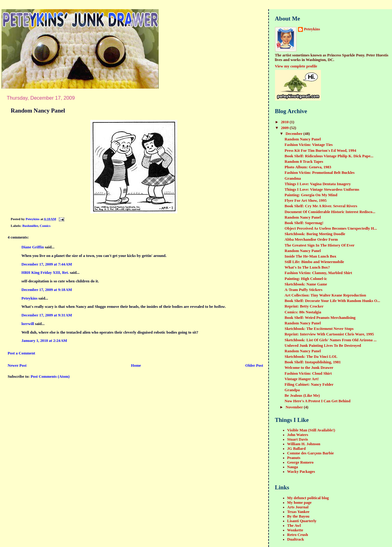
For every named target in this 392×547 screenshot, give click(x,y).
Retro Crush (298, 535)
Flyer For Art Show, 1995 (305, 201)
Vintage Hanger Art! (302, 379)
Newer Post (17, 365)
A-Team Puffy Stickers (303, 290)
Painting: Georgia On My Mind (311, 195)
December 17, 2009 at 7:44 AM (47, 264)
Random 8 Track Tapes (304, 162)
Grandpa (292, 390)
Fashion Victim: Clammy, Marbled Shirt (318, 273)
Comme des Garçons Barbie (311, 453)
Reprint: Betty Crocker (304, 306)
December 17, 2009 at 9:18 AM (47, 290)
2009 (285, 128)
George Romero (300, 462)
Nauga (293, 467)
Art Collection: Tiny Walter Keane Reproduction (325, 295)
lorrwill (28, 324)
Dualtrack (296, 539)
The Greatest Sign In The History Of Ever (319, 245)
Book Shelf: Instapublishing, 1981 (313, 362)
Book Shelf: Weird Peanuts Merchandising (320, 318)
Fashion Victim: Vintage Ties (309, 145)
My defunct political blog (308, 498)
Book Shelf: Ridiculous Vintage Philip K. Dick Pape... (329, 156)
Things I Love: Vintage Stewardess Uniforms (322, 189)
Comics (45, 226)
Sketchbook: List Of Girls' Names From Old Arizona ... (330, 340)
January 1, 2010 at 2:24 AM (44, 341)
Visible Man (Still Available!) (311, 430)
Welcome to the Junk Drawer (309, 368)
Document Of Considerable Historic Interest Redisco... (330, 212)
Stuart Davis (298, 439)
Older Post (254, 365)
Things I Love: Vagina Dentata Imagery (318, 184)
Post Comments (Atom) (50, 377)
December (294, 134)
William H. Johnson (304, 444)
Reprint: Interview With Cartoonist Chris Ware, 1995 (329, 334)
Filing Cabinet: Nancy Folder (309, 384)
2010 (285, 122)
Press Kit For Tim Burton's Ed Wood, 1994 (320, 151)
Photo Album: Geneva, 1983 (308, 167)
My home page (300, 503)
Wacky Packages (301, 472)
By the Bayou (298, 516)
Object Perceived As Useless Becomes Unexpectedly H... (331, 228)
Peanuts (294, 458)
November (295, 407)
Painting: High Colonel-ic (306, 279)
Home (136, 365)
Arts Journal (298, 507)
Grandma (293, 178)
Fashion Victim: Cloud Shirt (308, 373)
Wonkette (295, 530)
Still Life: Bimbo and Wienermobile (314, 262)
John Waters (298, 435)
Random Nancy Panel (303, 139)
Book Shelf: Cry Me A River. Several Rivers (321, 206)
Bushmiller (30, 226)
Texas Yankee (298, 512)
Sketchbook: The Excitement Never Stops (319, 329)
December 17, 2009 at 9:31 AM (47, 315)
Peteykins (29, 298)
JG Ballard (297, 449)
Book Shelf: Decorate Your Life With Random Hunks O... (332, 301)
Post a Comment (21, 353)
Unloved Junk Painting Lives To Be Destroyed (323, 346)
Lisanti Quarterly (302, 521)
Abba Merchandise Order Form (311, 239)
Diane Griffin (33, 247)
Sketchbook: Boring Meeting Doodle (315, 234)
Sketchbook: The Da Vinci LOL (311, 357)
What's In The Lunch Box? (307, 267)
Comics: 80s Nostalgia (303, 312)
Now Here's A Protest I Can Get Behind (317, 401)
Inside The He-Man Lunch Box (310, 256)
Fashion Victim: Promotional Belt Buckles (319, 173)
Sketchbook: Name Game (306, 284)
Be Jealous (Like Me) (302, 396)
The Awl (294, 526)
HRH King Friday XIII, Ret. (45, 273)
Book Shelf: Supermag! (304, 223)
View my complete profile (296, 66)
